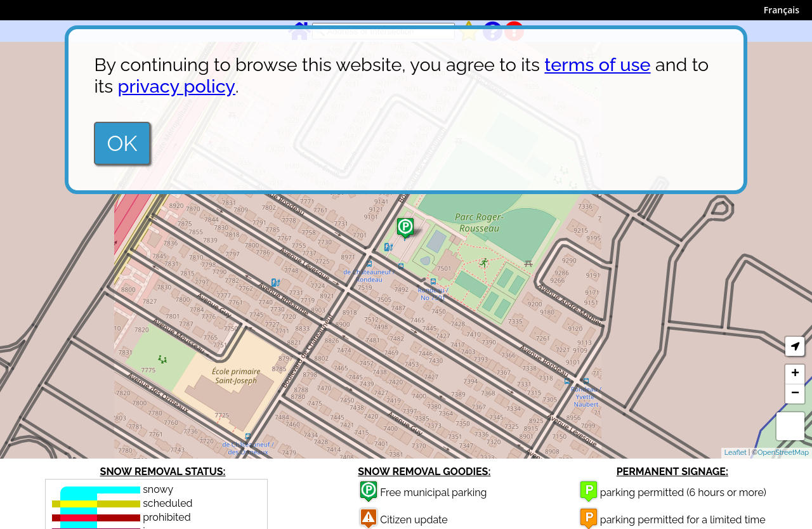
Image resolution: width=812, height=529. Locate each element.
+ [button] (795, 374)
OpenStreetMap (783, 453)
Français (782, 10)
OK (122, 143)
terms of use (597, 65)
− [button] (795, 394)
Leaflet (736, 453)
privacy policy (177, 86)
